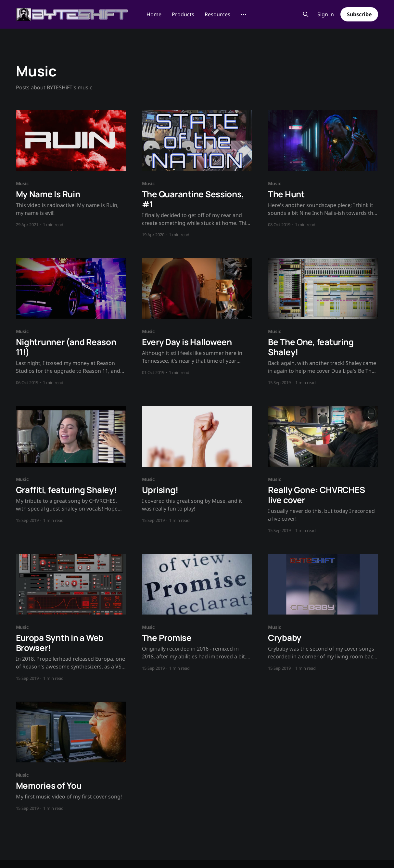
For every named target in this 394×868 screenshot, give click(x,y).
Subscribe (359, 14)
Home (154, 14)
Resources (217, 14)
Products (183, 14)
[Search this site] (306, 14)
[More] (244, 15)
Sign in (326, 14)
